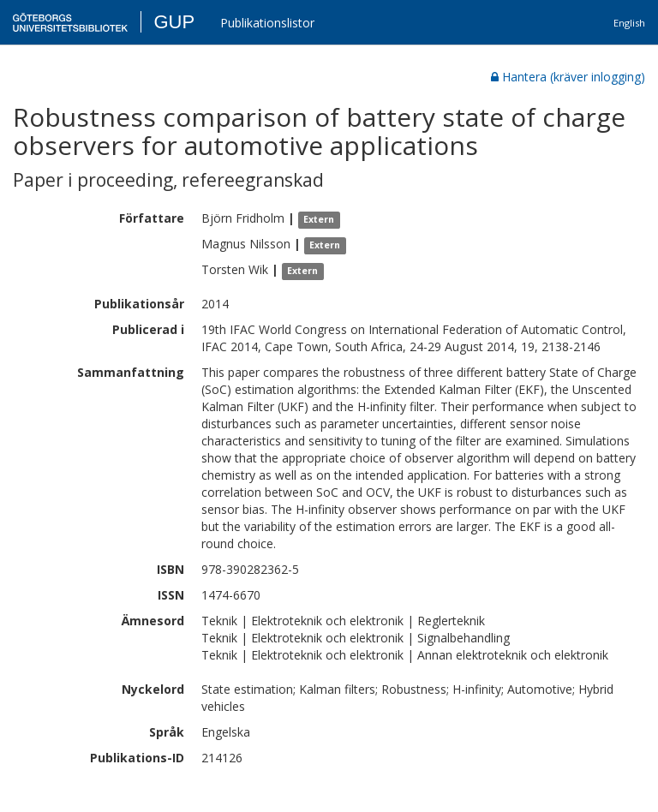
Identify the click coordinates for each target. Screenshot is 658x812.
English (629, 23)
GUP (174, 22)
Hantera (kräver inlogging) (568, 77)
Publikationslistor (267, 23)
